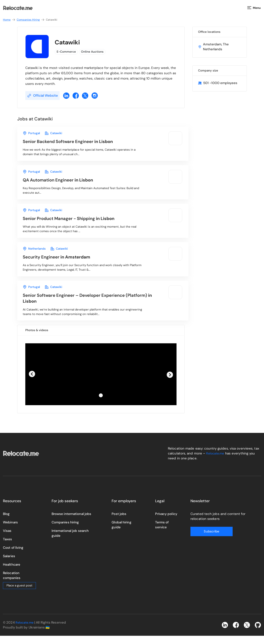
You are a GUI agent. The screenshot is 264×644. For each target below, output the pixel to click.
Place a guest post (19, 594)
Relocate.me (216, 461)
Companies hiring (65, 530)
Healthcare (12, 573)
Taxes (8, 547)
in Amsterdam (59, 262)
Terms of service (162, 533)
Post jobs (119, 522)
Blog (6, 522)
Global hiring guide (121, 533)
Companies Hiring (31, 20)
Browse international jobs (71, 522)
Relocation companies (12, 583)
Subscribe (206, 540)
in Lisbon (71, 142)
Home (9, 20)
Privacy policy (166, 522)
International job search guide (70, 541)
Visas (7, 539)
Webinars (10, 530)
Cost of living (13, 556)
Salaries (9, 564)
